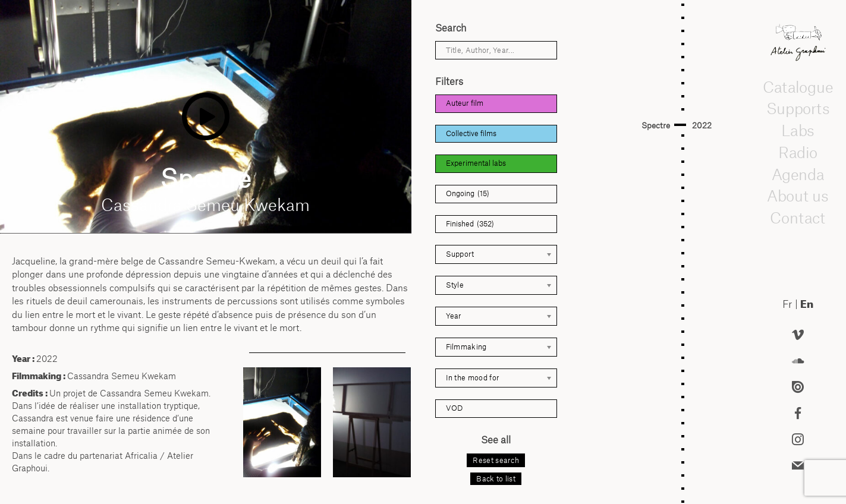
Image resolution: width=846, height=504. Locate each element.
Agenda (798, 174)
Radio (798, 153)
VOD (454, 408)
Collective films (471, 133)
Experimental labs (476, 163)
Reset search (496, 460)
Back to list (496, 479)
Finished (470, 224)
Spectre (656, 125)
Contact (798, 218)
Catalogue (798, 87)
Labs (798, 131)
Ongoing (468, 194)
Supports (798, 109)
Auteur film (465, 103)
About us (798, 196)
